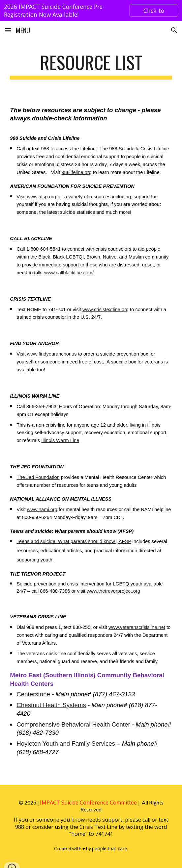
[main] (91, 65)
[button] (8, 30)
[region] (91, 11)
